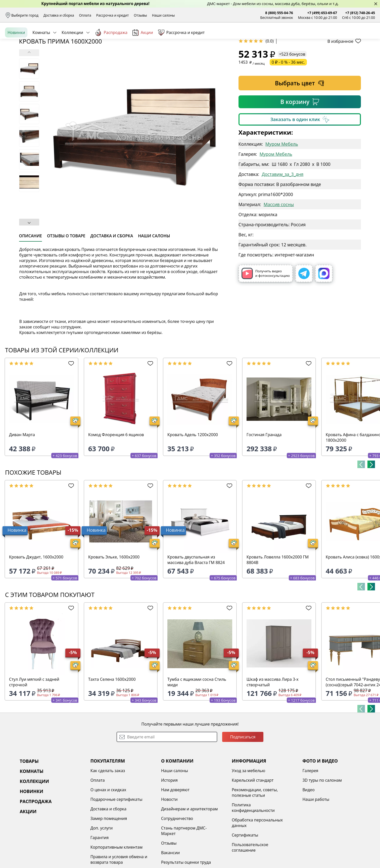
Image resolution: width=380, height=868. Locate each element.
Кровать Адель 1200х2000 (193, 473)
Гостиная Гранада (264, 473)
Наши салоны (163, 15)
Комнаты (41, 55)
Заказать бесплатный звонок (352, 55)
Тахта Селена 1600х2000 (112, 718)
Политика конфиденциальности (253, 846)
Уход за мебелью (248, 809)
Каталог (72, 38)
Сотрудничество (177, 857)
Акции (143, 55)
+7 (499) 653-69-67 (322, 13)
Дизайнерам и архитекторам (189, 848)
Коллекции (72, 55)
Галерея (310, 809)
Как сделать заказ (108, 809)
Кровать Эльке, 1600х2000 (114, 596)
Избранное (345, 38)
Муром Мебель (282, 183)
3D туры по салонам (322, 819)
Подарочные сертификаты (116, 838)
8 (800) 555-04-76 (279, 13)
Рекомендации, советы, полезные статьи (255, 831)
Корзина (368, 38)
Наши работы (316, 838)
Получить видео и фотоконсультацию (266, 312)
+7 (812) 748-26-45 (360, 13)
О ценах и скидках (108, 828)
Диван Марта (22, 473)
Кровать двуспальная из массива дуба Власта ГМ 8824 (196, 598)
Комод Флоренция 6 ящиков (116, 473)
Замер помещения (109, 857)
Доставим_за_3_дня (282, 213)
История (169, 819)
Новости (169, 838)
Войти (325, 38)
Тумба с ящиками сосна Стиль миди (197, 721)
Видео (308, 828)
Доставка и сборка (59, 15)
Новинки (16, 55)
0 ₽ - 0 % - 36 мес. (288, 101)
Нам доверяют (175, 828)
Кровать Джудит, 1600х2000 (36, 596)
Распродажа (111, 55)
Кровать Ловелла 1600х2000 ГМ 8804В (278, 598)
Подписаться (243, 776)
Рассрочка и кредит (113, 15)
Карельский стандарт (253, 819)
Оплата (85, 15)
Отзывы (140, 15)
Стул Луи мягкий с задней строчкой (34, 721)
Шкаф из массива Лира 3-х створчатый (273, 721)
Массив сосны (279, 243)
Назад (18, 67)
